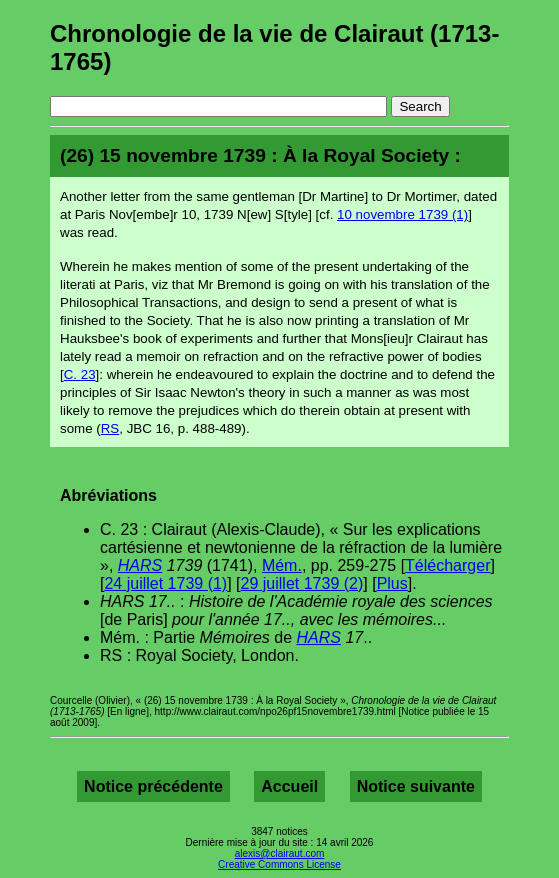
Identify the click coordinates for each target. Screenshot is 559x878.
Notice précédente (153, 786)
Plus (392, 583)
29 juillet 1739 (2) (302, 583)
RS (110, 428)
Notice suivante (416, 786)
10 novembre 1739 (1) (402, 214)
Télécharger (447, 565)
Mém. (282, 565)
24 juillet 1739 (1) (165, 583)
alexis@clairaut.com (280, 853)
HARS (140, 565)
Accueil (289, 786)
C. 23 (80, 374)
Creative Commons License (279, 864)
